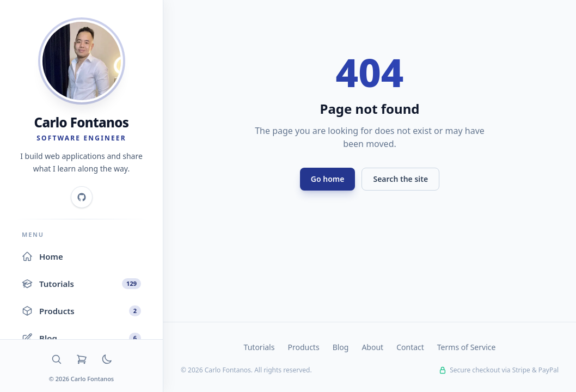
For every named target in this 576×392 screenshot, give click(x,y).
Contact (410, 347)
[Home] (82, 61)
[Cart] (82, 359)
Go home (328, 179)
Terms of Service (467, 347)
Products (303, 347)
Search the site (400, 179)
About (372, 347)
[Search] (57, 359)
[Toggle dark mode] (107, 359)
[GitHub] (82, 197)
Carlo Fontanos (82, 122)
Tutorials (259, 347)
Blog (341, 347)
